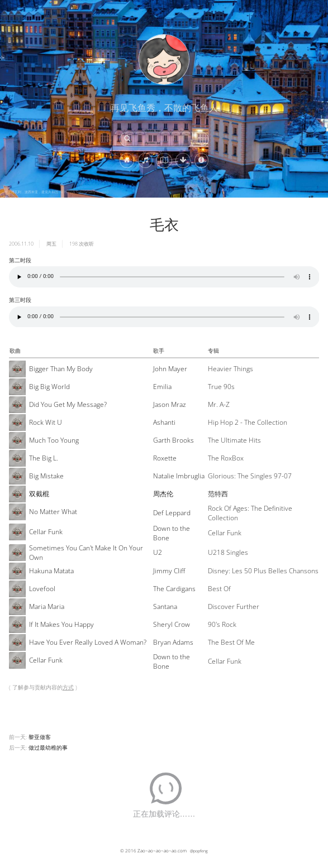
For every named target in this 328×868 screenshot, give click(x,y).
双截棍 (39, 494)
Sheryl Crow (172, 624)
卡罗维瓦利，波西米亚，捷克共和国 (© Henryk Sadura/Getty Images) (56, 192)
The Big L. (44, 458)
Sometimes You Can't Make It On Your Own (86, 553)
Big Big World (49, 387)
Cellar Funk (46, 532)
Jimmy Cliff (169, 571)
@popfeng (199, 851)
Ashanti (164, 422)
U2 (158, 552)
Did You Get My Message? (68, 404)
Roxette (165, 458)
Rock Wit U (46, 422)
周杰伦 (163, 494)
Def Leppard (172, 513)
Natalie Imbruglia (179, 476)
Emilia (162, 387)
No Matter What (53, 512)
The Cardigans (174, 589)
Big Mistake (46, 476)
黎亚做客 (40, 737)
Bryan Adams (173, 642)
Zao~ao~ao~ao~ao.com (162, 850)
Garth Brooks (173, 440)
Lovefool (42, 589)
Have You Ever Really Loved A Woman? (88, 642)
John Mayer (170, 369)
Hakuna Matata (51, 571)
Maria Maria (47, 606)
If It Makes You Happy (61, 624)
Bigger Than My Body (61, 369)
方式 (68, 687)
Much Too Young (54, 440)
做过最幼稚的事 (48, 747)
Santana (165, 606)
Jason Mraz (170, 404)
